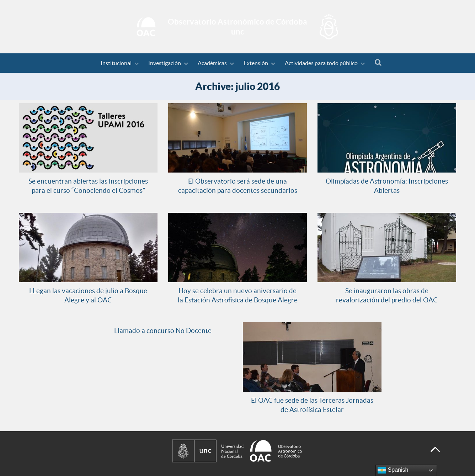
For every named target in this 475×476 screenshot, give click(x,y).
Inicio (237, 27)
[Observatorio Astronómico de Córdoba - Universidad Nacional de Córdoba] (293, 451)
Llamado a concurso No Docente (163, 330)
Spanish (393, 470)
